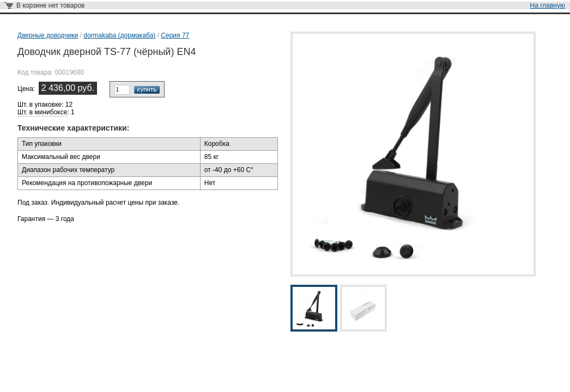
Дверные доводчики (48, 35)
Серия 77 (175, 35)
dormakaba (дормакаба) (119, 35)
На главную (548, 5)
